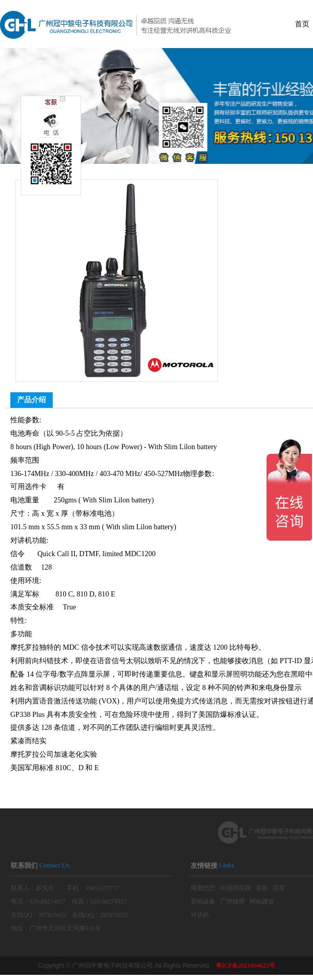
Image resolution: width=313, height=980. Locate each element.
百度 (279, 888)
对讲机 (200, 915)
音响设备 (203, 901)
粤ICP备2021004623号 (246, 966)
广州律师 (232, 901)
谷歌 (262, 888)
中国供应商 (236, 888)
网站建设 (262, 901)
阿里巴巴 (203, 888)
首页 (302, 24)
